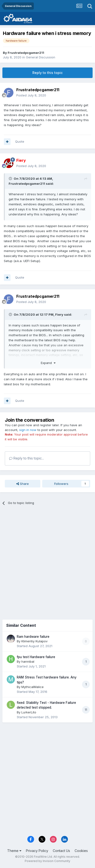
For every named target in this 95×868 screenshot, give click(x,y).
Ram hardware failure (33, 637)
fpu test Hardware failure (36, 657)
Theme (14, 851)
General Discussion (41, 57)
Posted (31, 95)
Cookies (81, 851)
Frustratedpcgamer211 (26, 53)
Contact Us (61, 851)
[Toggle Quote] (11, 179)
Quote (20, 141)
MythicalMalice (33, 687)
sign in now (28, 430)
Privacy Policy (37, 851)
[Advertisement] (47, 561)
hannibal (28, 661)
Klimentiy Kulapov (34, 641)
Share (23, 484)
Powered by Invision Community (47, 861)
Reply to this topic (47, 73)
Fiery (59, 314)
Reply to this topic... (27, 458)
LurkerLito (29, 712)
